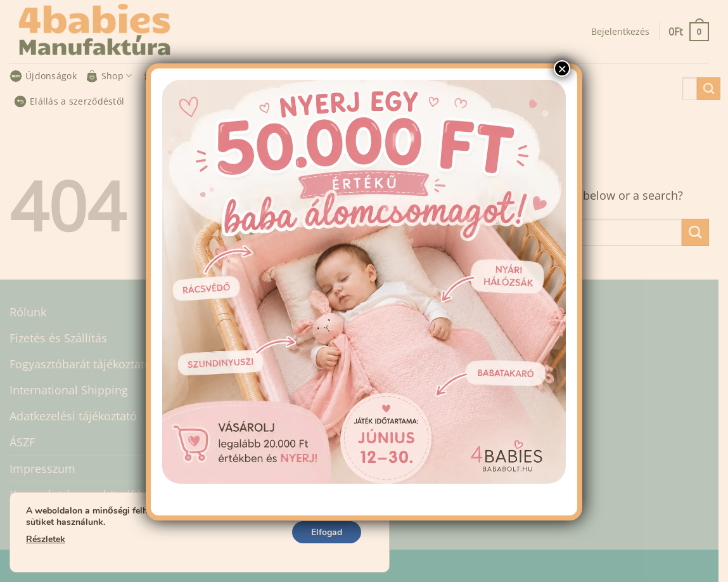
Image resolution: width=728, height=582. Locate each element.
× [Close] (562, 68)
